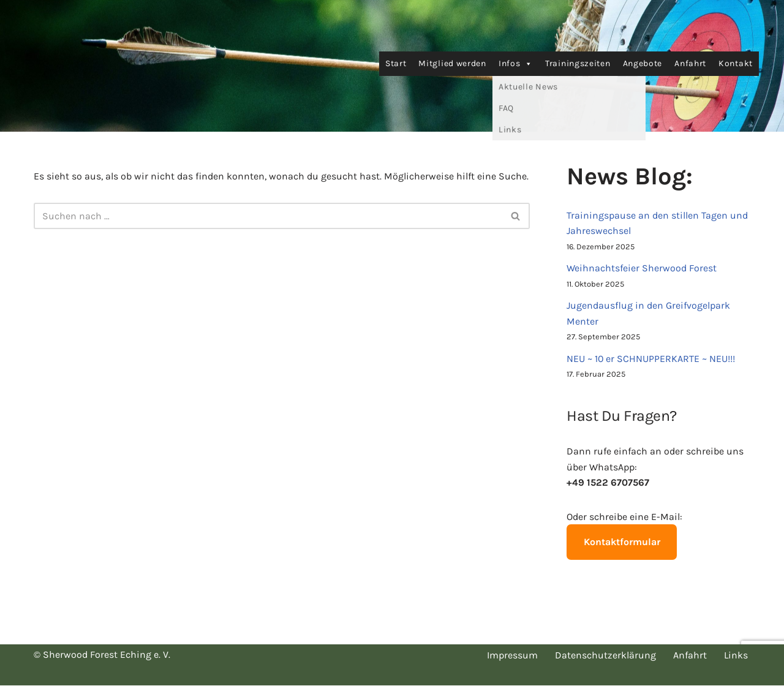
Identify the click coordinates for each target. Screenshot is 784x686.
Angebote (643, 63)
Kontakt (736, 63)
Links (736, 656)
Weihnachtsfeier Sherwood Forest (642, 268)
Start (396, 63)
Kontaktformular (622, 542)
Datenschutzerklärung (605, 656)
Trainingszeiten (578, 63)
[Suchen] (268, 216)
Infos (516, 64)
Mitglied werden (452, 63)
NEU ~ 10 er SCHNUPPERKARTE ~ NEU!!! (651, 359)
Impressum (512, 656)
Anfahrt (690, 63)
